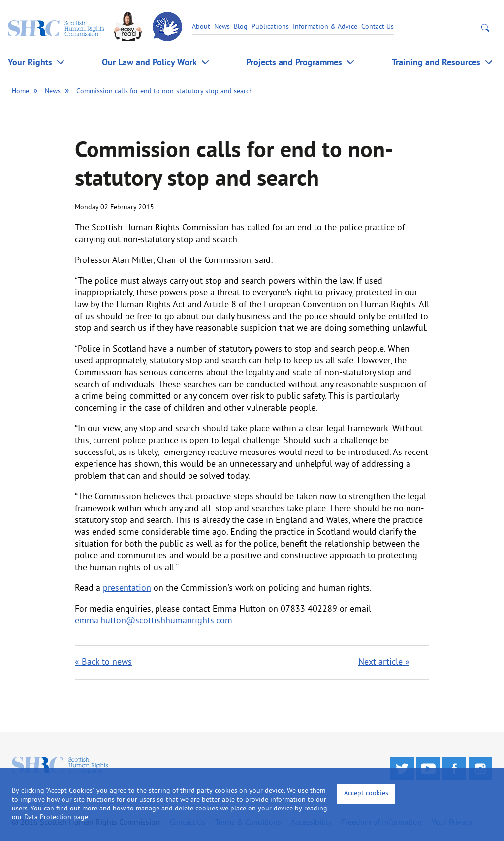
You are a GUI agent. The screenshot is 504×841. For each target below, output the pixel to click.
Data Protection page (56, 818)
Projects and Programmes (294, 62)
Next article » (384, 663)
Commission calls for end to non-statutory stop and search (165, 91)
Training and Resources (436, 62)
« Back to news (103, 663)
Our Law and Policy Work (149, 62)
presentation (127, 589)
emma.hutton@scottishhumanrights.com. (155, 621)
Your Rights (30, 62)
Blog (241, 27)
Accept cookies (366, 793)
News (222, 27)
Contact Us (378, 27)
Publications (270, 27)
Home (20, 91)
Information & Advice (325, 27)
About (201, 27)
